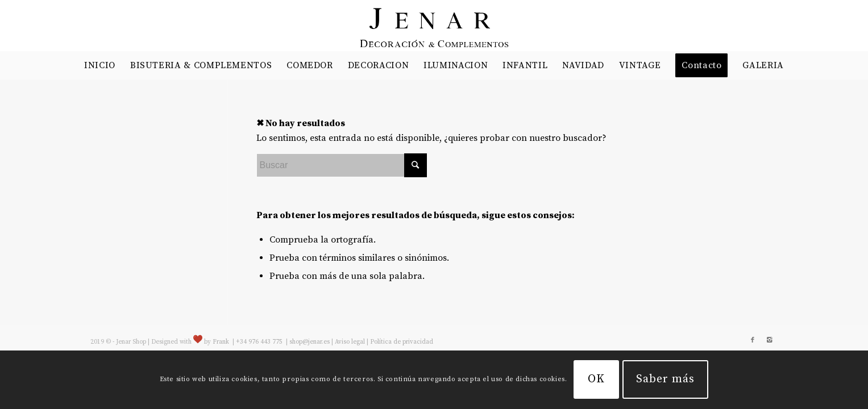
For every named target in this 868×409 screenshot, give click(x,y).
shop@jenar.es (310, 342)
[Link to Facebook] (753, 340)
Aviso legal (350, 342)
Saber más (665, 379)
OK (596, 379)
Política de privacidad (402, 342)
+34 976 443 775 (260, 342)
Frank (221, 342)
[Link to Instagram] (770, 340)
